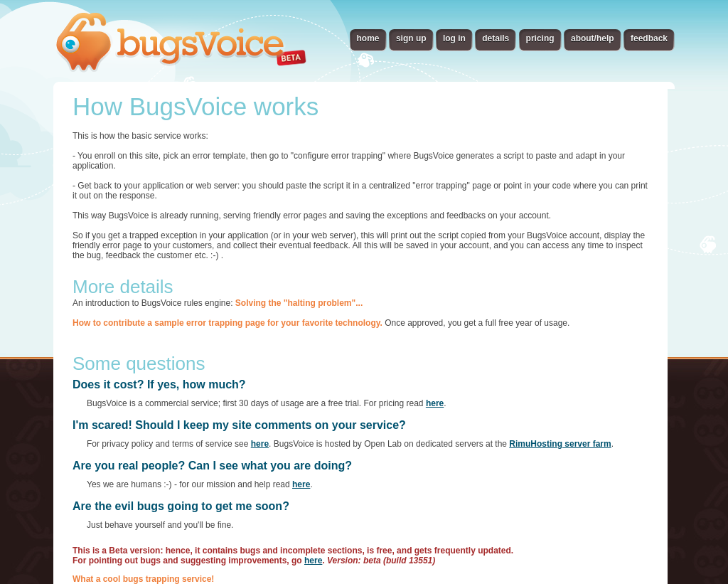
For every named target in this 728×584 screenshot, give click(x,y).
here (435, 403)
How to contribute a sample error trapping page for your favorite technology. (227, 323)
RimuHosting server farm (560, 444)
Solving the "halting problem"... (299, 303)
